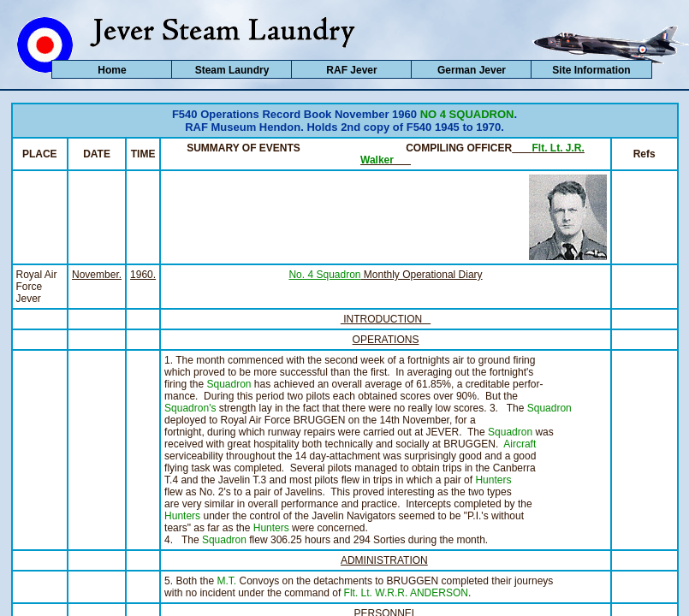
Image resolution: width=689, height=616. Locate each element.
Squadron (229, 384)
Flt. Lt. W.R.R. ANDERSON (406, 593)
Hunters (493, 480)
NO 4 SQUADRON (467, 114)
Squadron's (190, 408)
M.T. (226, 581)
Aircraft (520, 444)
